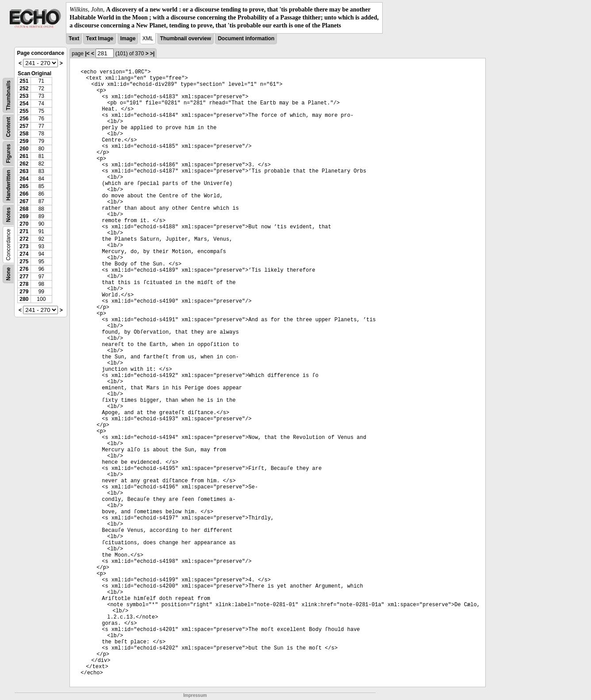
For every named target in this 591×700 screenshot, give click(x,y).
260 (24, 149)
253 (24, 96)
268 (24, 209)
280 (24, 299)
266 (24, 194)
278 (24, 284)
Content (8, 127)
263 (24, 171)
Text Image (100, 38)
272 (24, 239)
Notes (8, 214)
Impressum (195, 695)
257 (24, 126)
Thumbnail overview (186, 38)
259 (24, 141)
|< (87, 54)
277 (24, 277)
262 (24, 164)
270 (24, 224)
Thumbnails (8, 95)
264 (24, 179)
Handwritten (8, 185)
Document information (246, 38)
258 (24, 134)
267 (24, 201)
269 (24, 216)
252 (24, 88)
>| (152, 54)
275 (24, 262)
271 (24, 231)
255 (24, 111)
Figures (8, 153)
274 (24, 254)
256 (24, 119)
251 (24, 81)
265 (24, 186)
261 (24, 156)
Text (74, 38)
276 (24, 269)
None (8, 274)
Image (128, 38)
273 (24, 246)
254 (24, 104)
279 (24, 292)
